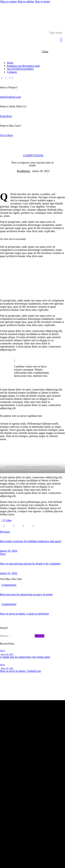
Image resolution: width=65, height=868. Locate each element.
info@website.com (10, 97)
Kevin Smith (34, 469)
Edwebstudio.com (24, 865)
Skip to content (8, 1)
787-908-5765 (13, 767)
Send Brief (6, 116)
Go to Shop (6, 135)
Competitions (33, 155)
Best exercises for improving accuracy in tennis (26, 594)
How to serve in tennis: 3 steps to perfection (24, 614)
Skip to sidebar (26, 1)
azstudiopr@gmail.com (16, 759)
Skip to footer (42, 1)
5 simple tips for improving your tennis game (25, 657)
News (2, 651)
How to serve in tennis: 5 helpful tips (21, 671)
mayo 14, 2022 (7, 654)
